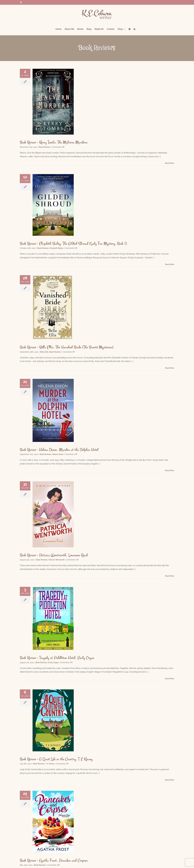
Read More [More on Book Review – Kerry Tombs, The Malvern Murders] (170, 163)
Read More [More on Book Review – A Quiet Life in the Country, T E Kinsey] (170, 780)
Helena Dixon (58, 454)
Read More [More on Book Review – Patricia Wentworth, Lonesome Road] (170, 576)
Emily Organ (53, 662)
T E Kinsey (50, 764)
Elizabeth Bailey (56, 248)
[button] (135, 29)
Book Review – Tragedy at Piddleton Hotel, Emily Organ (57, 658)
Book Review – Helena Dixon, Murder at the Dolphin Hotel (59, 450)
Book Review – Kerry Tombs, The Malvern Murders (54, 142)
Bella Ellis (44, 352)
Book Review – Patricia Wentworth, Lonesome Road (54, 555)
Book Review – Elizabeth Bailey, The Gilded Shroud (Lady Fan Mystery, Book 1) (73, 243)
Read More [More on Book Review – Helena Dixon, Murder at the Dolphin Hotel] (170, 471)
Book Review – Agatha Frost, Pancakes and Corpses (54, 860)
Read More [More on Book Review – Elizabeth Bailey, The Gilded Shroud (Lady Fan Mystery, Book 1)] (170, 264)
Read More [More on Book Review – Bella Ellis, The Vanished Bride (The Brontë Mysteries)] (170, 368)
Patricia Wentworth (57, 560)
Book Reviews (45, 147)
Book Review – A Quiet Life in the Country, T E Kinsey (56, 759)
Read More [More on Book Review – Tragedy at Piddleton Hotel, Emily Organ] (170, 679)
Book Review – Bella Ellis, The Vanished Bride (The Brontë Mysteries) (67, 347)
